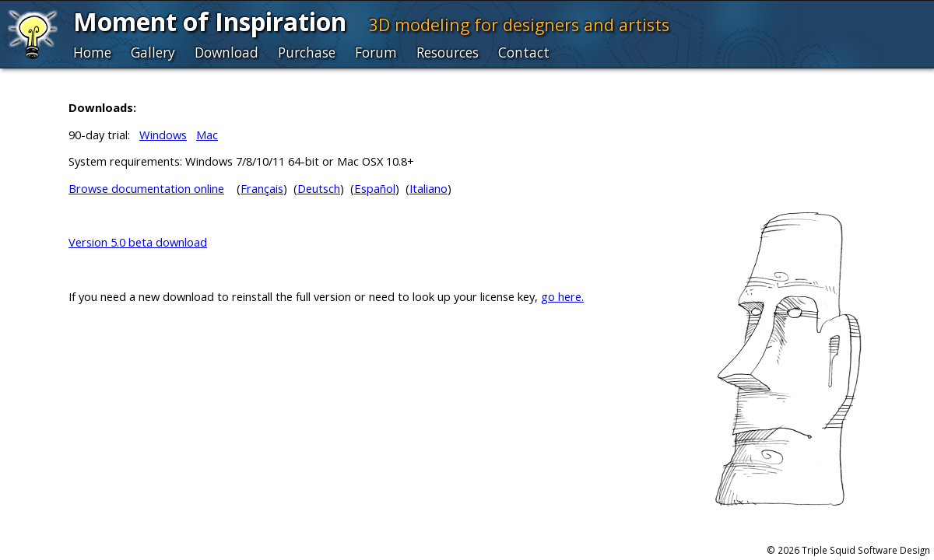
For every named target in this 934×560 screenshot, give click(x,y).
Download (226, 52)
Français (262, 188)
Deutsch (319, 188)
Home (92, 52)
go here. (562, 296)
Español (375, 188)
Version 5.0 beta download (138, 242)
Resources (448, 52)
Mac (207, 135)
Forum (376, 52)
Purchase (307, 52)
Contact (524, 52)
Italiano (428, 188)
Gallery (153, 52)
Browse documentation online (146, 188)
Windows (163, 135)
